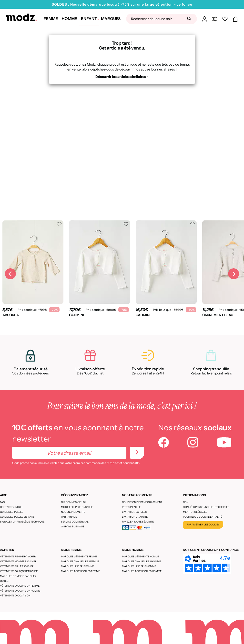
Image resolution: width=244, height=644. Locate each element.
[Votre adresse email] (69, 453)
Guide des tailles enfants (17, 517)
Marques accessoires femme (80, 571)
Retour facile (131, 507)
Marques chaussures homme (141, 561)
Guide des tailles (12, 512)
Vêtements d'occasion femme (20, 586)
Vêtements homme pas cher (18, 561)
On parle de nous (73, 527)
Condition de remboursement (142, 502)
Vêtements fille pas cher (17, 566)
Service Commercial (75, 522)
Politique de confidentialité (203, 517)
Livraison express (134, 512)
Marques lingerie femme (78, 566)
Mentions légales (195, 512)
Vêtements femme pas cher (18, 557)
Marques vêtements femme (79, 557)
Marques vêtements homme (141, 557)
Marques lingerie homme (139, 566)
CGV (186, 502)
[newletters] (137, 453)
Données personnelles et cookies (206, 507)
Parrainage (69, 517)
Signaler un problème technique (22, 522)
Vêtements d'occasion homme (20, 591)
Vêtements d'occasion (15, 596)
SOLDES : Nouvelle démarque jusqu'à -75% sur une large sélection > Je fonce (122, 4)
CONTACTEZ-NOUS (11, 507)
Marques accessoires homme (142, 571)
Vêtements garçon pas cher (19, 571)
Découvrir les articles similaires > (122, 77)
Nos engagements (73, 512)
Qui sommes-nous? (74, 502)
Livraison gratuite (135, 517)
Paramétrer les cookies (203, 525)
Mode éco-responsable (77, 507)
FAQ (2, 502)
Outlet (5, 581)
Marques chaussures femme (80, 561)
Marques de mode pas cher (18, 576)
